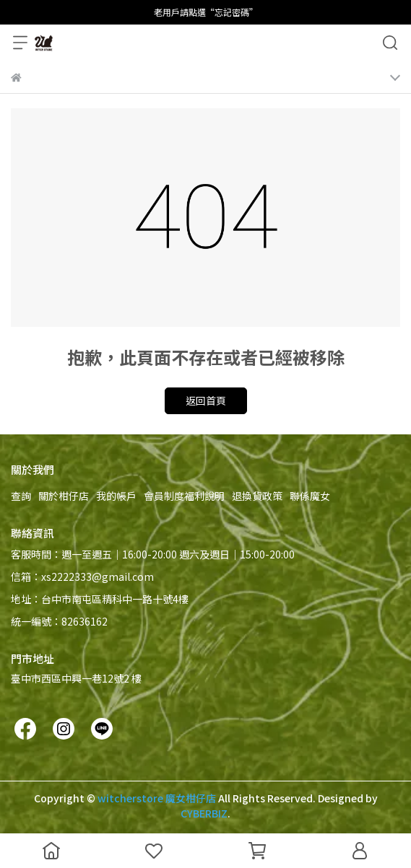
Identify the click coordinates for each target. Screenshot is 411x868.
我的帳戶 (116, 496)
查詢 (21, 496)
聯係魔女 (310, 496)
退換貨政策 (257, 496)
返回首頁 (206, 400)
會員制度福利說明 (184, 496)
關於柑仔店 (64, 496)
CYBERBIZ (204, 813)
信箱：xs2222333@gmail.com (82, 577)
